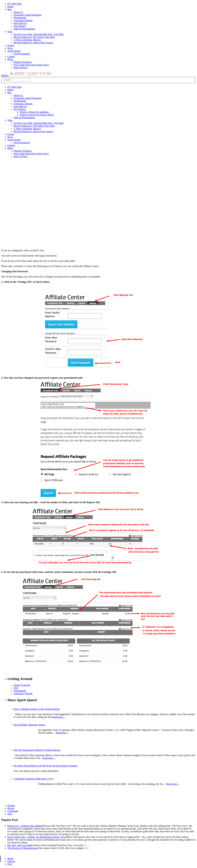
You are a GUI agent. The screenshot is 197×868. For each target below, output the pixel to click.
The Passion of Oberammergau (23, 848)
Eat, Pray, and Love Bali (19, 845)
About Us (18, 12)
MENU (5, 75)
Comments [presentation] (13, 811)
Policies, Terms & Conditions (34, 112)
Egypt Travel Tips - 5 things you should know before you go (37, 837)
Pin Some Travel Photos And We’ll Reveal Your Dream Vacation (45, 766)
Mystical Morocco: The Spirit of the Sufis (34, 37)
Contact (11, 56)
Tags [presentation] (10, 814)
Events (11, 45)
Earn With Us (20, 23)
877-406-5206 (14, 4)
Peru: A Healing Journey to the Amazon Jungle (37, 709)
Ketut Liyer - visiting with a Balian (25, 826)
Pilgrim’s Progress (23, 62)
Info (9, 9)
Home (10, 7)
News (10, 48)
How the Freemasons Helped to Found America (37, 750)
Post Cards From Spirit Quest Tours (31, 65)
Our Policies (20, 26)
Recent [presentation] (11, 808)
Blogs (10, 59)
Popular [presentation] (11, 805)
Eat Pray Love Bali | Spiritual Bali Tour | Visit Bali (39, 34)
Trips (10, 32)
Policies (11, 861)
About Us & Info (22, 685)
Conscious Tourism (23, 20)
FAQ (16, 688)
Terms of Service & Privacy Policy (37, 115)
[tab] (102, 808)
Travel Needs (14, 51)
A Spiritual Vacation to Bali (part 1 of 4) (33, 779)
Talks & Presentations (24, 29)
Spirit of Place (21, 68)
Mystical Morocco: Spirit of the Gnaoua (33, 43)
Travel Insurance (22, 54)
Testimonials (20, 18)
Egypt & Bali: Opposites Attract (29, 725)
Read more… (59, 717)
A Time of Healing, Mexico (27, 40)
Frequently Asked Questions (27, 15)
